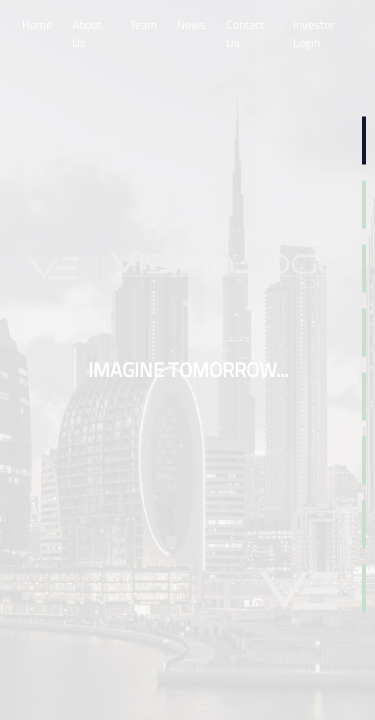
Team (143, 24)
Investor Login (313, 33)
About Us (86, 33)
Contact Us (245, 33)
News (191, 24)
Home (37, 24)
